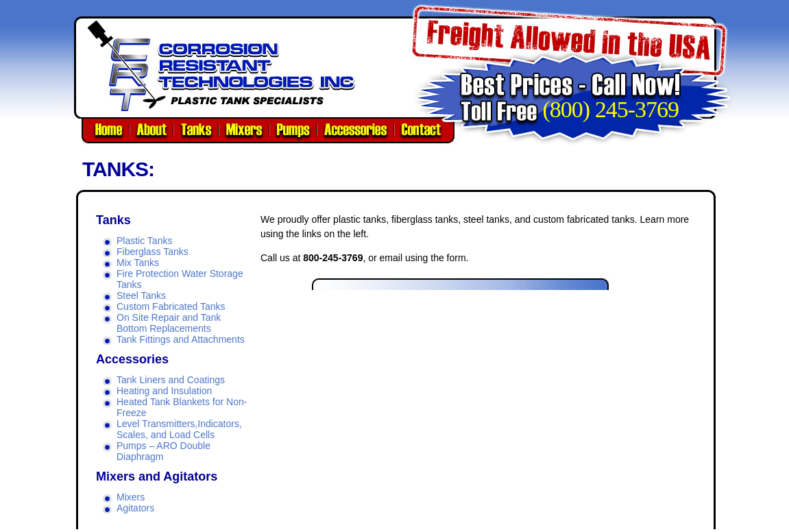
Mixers (131, 497)
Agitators (135, 508)
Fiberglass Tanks (153, 252)
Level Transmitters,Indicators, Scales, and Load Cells (179, 429)
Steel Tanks (141, 295)
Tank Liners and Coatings (171, 380)
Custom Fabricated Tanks (171, 306)
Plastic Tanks (144, 241)
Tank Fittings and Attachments (181, 339)
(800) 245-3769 (611, 109)
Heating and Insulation (164, 391)
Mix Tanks (138, 263)
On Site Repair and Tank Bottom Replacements (169, 323)
